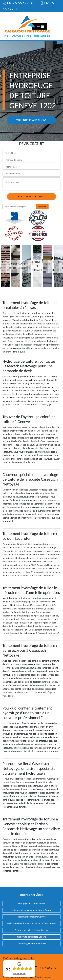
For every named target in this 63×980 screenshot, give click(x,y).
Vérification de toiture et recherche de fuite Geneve (31, 923)
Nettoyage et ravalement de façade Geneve (32, 910)
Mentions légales (43, 977)
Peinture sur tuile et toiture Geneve (32, 930)
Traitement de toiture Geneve (32, 917)
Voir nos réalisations (31, 120)
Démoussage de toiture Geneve (31, 944)
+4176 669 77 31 (18, 3)
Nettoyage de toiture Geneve (31, 903)
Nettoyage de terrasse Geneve (32, 937)
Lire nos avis (19, 973)
